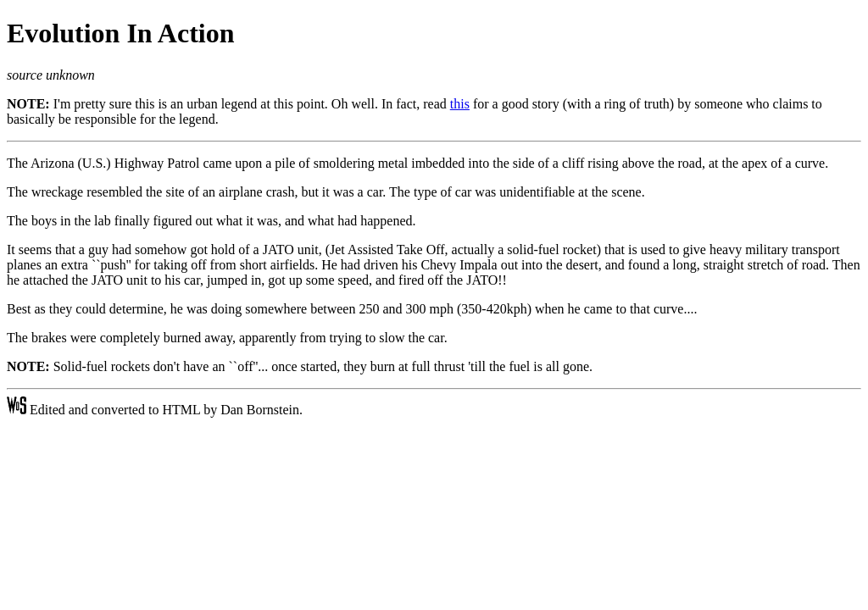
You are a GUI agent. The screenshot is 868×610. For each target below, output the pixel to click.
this (460, 104)
